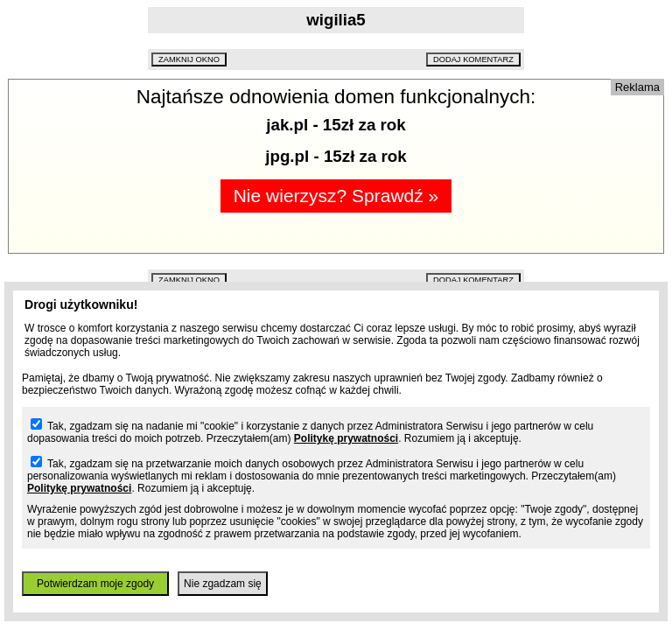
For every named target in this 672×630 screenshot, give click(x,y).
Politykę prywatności (346, 438)
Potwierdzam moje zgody (95, 584)
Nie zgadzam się (223, 584)
